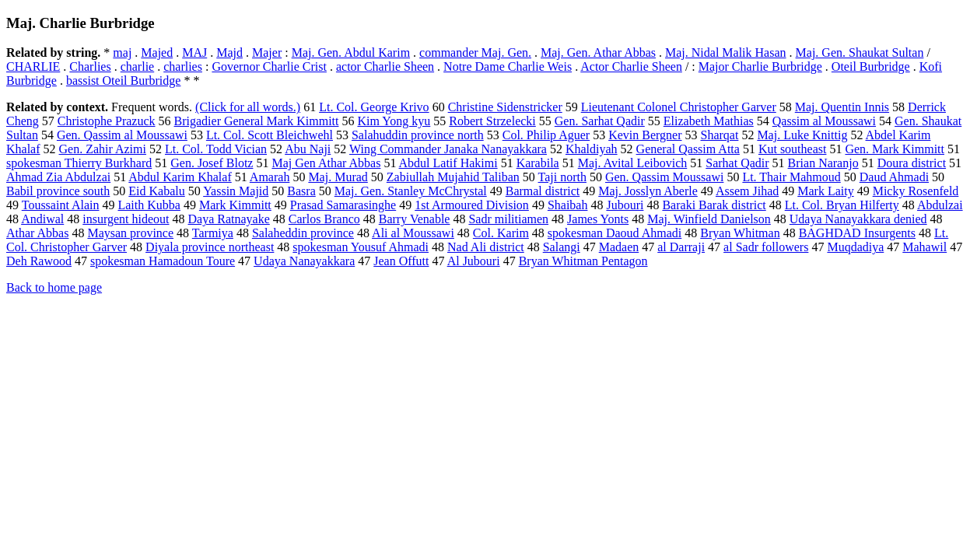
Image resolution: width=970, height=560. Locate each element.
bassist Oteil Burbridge (124, 80)
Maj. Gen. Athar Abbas (598, 52)
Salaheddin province (303, 233)
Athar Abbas (37, 233)
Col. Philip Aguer (546, 135)
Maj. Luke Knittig (802, 135)
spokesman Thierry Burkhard (79, 163)
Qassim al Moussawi (824, 121)
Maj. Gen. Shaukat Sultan (860, 52)
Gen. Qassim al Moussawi (122, 135)
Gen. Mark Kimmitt (895, 149)
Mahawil (924, 247)
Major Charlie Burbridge (760, 66)
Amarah (270, 177)
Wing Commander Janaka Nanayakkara (448, 149)
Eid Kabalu (156, 191)
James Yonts (598, 219)
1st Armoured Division (472, 205)
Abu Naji (308, 149)
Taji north (562, 177)
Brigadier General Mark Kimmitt (257, 121)
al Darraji (681, 247)
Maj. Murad (338, 177)
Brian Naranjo (823, 163)
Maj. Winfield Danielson (709, 219)
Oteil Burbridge (871, 66)
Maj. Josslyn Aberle (648, 191)
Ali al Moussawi (413, 233)
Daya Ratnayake (228, 219)
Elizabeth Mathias (709, 121)
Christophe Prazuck (107, 121)
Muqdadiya (855, 247)
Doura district (912, 163)
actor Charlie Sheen (385, 66)
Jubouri (625, 205)
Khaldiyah (592, 149)
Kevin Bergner (645, 135)
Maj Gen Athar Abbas (326, 163)
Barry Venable (415, 219)
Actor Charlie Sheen (631, 66)
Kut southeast (793, 149)
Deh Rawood (39, 261)
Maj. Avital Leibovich (633, 163)
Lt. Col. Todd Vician (216, 149)
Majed (157, 52)
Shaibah (568, 205)
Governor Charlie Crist (269, 66)
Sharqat (720, 135)
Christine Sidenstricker (505, 107)
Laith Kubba (149, 205)
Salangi (562, 247)
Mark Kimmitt (235, 205)
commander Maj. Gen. (475, 52)
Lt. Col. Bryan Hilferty (842, 205)
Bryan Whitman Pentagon (583, 261)
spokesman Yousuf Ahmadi (361, 247)
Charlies (90, 66)
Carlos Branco (324, 219)
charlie (138, 66)
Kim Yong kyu (394, 121)
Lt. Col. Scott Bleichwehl (270, 135)
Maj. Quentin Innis (842, 107)
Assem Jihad (747, 191)
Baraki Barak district (714, 205)
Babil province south (58, 191)
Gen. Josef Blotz (212, 163)
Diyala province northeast (210, 247)
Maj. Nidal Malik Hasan (726, 52)
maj (122, 52)
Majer (267, 52)
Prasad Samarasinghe (343, 205)
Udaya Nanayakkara (304, 261)
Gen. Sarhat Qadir (600, 121)
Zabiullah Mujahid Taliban (453, 177)
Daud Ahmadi (894, 177)
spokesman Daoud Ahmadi (615, 233)
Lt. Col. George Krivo (374, 107)
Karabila (538, 163)
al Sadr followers (766, 247)
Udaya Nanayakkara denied (858, 219)
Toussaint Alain (61, 205)
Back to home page (54, 287)
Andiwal (42, 219)
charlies (183, 66)
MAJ (194, 52)
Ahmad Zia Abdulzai (58, 177)
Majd (229, 52)
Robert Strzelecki (492, 121)
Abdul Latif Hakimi (448, 163)
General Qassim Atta (688, 149)
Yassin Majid (236, 191)
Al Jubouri (474, 261)
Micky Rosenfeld (916, 191)
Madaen (619, 247)
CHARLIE (33, 66)
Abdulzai (940, 205)
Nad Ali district (486, 247)
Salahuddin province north (418, 135)
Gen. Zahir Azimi (103, 149)
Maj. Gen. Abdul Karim (351, 52)
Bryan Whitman (740, 233)
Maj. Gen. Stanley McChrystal (411, 191)
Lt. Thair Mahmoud (791, 177)
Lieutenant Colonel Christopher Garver (679, 107)
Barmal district (543, 191)
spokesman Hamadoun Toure (163, 261)
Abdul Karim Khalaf (180, 177)
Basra (301, 191)
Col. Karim (501, 233)
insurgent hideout (126, 219)
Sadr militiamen (508, 219)
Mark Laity (825, 191)
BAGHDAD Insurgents (857, 233)
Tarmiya (213, 233)
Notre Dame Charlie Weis (508, 66)
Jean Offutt (401, 261)
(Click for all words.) (248, 107)
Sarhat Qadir (737, 163)
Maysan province (130, 233)
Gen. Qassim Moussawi (664, 177)
